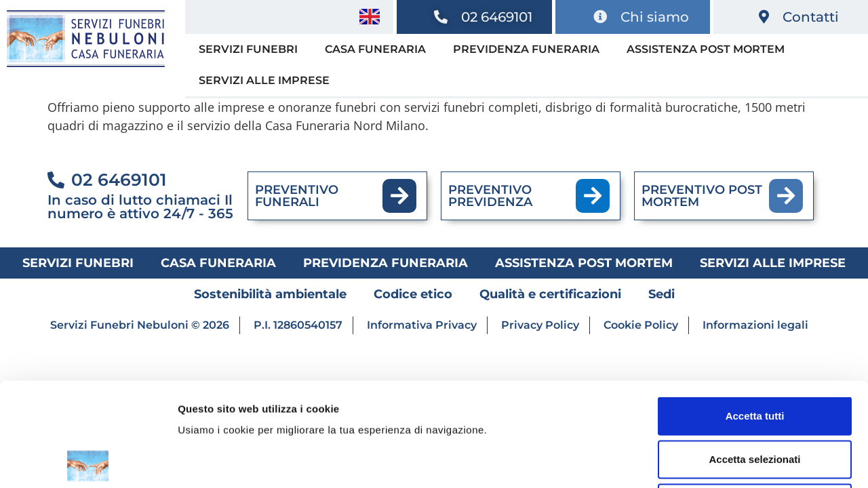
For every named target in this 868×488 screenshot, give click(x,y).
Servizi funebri (248, 49)
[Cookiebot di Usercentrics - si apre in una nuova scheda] (88, 462)
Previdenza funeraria (526, 49)
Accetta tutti (755, 312)
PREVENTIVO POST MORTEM (702, 196)
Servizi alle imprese (264, 80)
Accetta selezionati (754, 355)
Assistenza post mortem (706, 49)
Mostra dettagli (713, 461)
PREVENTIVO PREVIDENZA (490, 196)
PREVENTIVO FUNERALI (297, 196)
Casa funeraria (375, 49)
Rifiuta (755, 399)
